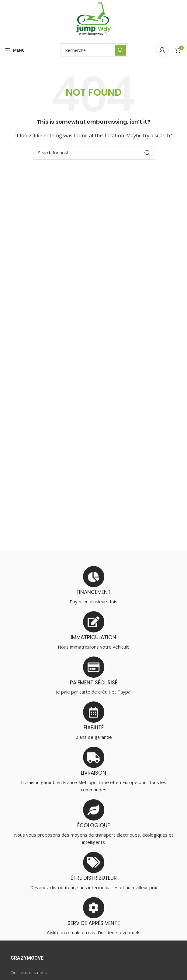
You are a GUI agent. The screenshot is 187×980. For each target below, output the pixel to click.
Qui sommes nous (29, 973)
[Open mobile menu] (15, 50)
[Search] (94, 50)
